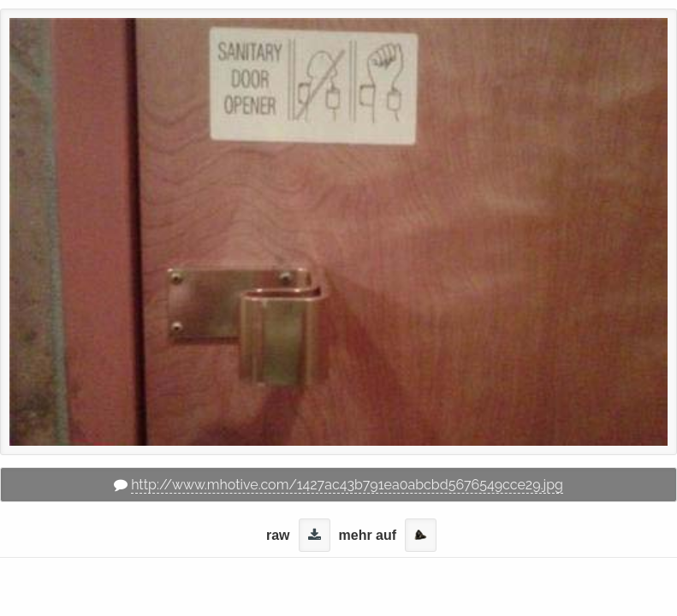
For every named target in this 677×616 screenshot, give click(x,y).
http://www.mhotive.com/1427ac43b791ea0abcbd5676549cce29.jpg (347, 485)
